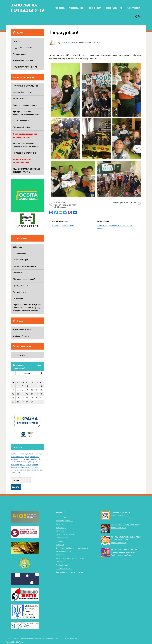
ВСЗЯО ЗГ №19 (20, 99)
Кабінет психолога (63, 551)
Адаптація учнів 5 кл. (64, 521)
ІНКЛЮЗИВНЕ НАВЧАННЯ (24, 153)
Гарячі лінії (18, 298)
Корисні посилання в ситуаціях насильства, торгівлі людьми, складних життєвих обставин (27, 308)
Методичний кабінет (22, 127)
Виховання (60, 541)
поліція (29, 464)
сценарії (40, 470)
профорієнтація (32, 467)
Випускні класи (62, 538)
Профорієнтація (20, 292)
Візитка (16, 41)
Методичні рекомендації (24, 279)
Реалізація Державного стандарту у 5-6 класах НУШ (26, 145)
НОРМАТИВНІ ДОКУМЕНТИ (25, 86)
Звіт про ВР (18, 273)
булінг (27, 457)
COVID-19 (15, 454)
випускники (35, 457)
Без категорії (61, 528)
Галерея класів (20, 54)
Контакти (133, 8)
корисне (35, 462)
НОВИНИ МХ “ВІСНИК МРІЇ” (25, 67)
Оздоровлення (20, 253)
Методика (76, 8)
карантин (20, 462)
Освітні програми (21, 121)
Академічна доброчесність (25, 105)
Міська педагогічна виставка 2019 (70, 558)
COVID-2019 (61, 517)
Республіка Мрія (20, 260)
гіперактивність (25, 459)
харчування (15, 472)
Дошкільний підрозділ (23, 60)
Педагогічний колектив (23, 48)
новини (23, 464)
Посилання (114, 8)
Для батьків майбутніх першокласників (72, 548)
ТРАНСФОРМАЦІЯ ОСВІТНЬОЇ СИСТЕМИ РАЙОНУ (26, 170)
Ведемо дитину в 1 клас (65, 534)
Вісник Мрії (24, 454)
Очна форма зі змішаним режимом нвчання (25, 135)
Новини (60, 8)
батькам (21, 457)
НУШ (36, 454)
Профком (94, 8)
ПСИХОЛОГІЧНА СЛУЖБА (25, 266)
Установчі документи (23, 92)
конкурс (28, 462)
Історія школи (19, 355)
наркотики (15, 464)
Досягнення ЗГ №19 (22, 330)
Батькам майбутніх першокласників (22, 161)
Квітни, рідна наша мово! (125, 203)
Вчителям (60, 545)
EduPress (19, 642)
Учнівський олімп (21, 336)
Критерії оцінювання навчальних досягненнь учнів (26, 113)
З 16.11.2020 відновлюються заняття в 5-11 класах (65, 205)
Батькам (59, 524)
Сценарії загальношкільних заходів (70, 572)
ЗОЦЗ (31, 454)
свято (34, 470)
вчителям (15, 459)
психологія (15, 470)
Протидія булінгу (20, 286)
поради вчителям (18, 467)
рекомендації (25, 470)
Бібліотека (18, 247)
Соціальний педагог (64, 568)
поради (35, 464)
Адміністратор (67, 43)
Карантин (60, 555)
